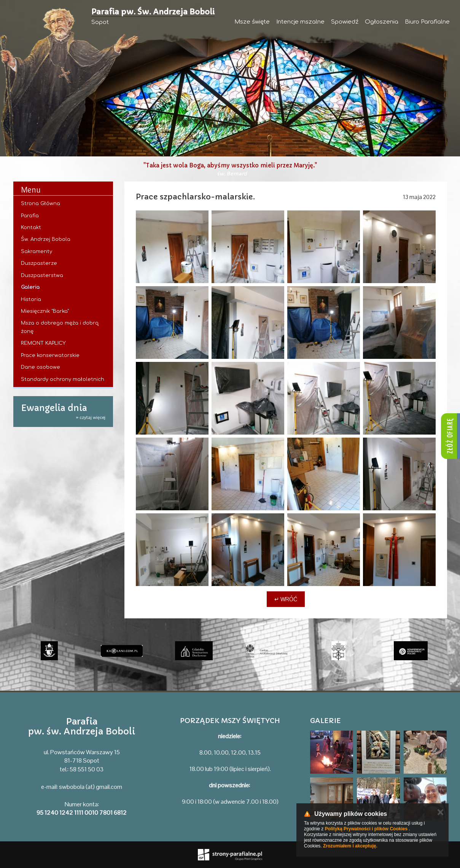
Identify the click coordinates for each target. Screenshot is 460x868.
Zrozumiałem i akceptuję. (350, 846)
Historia (31, 299)
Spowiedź (345, 22)
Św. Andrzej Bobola (46, 239)
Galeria (30, 287)
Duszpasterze (39, 263)
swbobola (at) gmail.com (91, 787)
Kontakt (31, 228)
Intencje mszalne (300, 22)
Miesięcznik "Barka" (45, 311)
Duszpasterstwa (42, 276)
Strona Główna (41, 204)
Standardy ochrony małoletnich (63, 379)
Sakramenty (37, 252)
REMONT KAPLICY (43, 343)
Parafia (30, 216)
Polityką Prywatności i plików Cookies (366, 829)
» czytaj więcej (91, 417)
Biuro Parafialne (427, 22)
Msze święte (252, 22)
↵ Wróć (286, 599)
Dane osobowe (41, 367)
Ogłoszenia (382, 22)
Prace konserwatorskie (50, 355)
